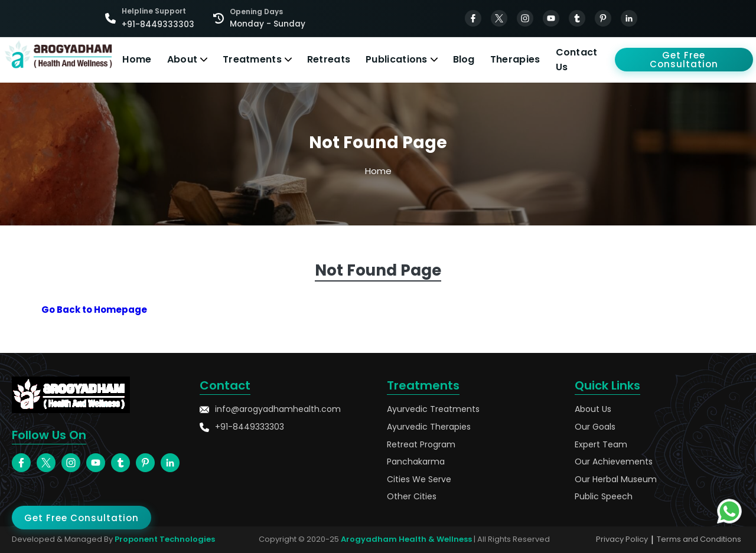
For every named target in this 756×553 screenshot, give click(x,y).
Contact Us (577, 60)
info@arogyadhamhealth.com (270, 409)
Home (137, 59)
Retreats (329, 59)
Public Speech (604, 497)
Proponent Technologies (165, 539)
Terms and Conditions (699, 539)
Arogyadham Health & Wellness (406, 539)
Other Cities (412, 497)
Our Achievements (614, 462)
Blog (464, 59)
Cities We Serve (419, 480)
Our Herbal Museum (616, 480)
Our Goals (595, 427)
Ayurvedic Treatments (433, 409)
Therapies (515, 59)
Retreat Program (421, 445)
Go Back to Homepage (94, 310)
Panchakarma (416, 462)
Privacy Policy (622, 539)
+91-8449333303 (242, 427)
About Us (593, 409)
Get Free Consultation (684, 60)
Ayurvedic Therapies (429, 427)
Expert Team (601, 445)
